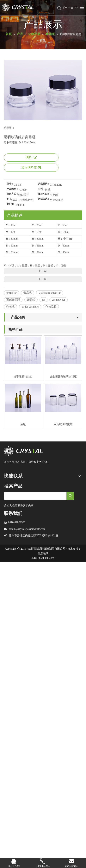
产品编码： (13, 189)
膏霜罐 (31, 300)
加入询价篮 (31, 167)
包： (9, 199)
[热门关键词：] (70, 496)
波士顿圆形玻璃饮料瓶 (63, 377)
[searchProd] (35, 496)
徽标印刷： (44, 194)
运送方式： (44, 199)
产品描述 (15, 215)
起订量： (11, 204)
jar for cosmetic (30, 307)
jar (43, 300)
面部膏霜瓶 (13, 300)
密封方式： (13, 194)
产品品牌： (44, 184)
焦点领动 (43, 553)
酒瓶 (23, 424)
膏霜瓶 (28, 293)
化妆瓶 (10, 307)
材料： (42, 189)
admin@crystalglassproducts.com (27, 529)
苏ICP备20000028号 (43, 558)
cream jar (11, 293)
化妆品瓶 (51, 307)
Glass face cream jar (50, 293)
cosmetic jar (58, 300)
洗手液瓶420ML (23, 377)
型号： (10, 184)
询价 (31, 157)
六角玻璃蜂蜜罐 (63, 424)
